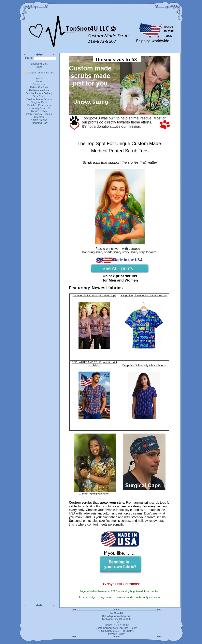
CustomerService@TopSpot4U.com (116, 628)
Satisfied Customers (39, 105)
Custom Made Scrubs (39, 99)
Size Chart (39, 96)
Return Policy (39, 111)
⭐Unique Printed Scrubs (39, 73)
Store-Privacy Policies (39, 114)
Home (39, 78)
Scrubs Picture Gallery (39, 93)
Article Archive (39, 120)
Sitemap (39, 117)
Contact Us (39, 84)
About (39, 81)
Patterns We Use (39, 90)
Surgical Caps (39, 102)
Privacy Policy (116, 634)
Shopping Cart (39, 64)
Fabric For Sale (39, 87)
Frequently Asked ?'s (39, 108)
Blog (39, 67)
